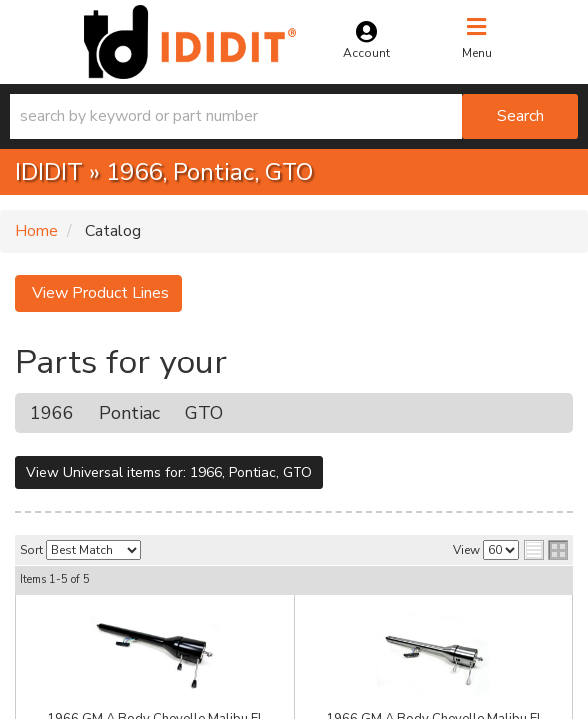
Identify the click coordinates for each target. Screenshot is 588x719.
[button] (294, 116)
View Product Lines (98, 293)
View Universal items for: (169, 473)
